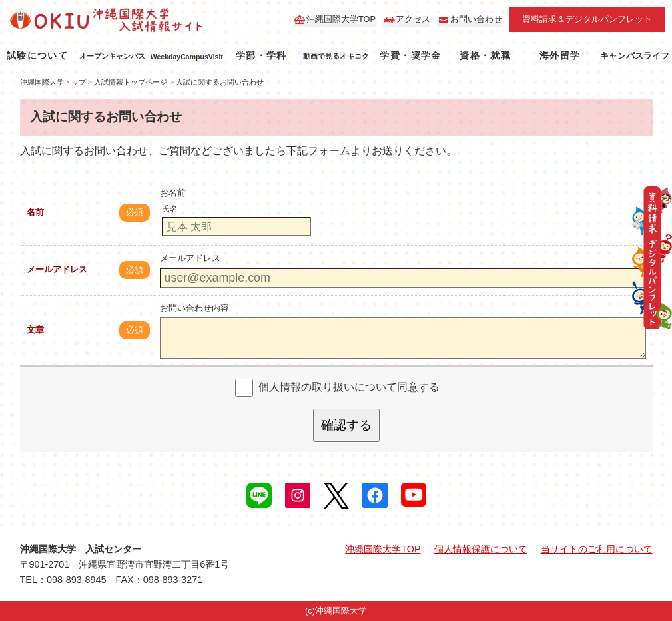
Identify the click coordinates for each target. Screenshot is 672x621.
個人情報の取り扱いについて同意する (349, 387)
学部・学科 (261, 55)
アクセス (413, 19)
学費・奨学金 (410, 55)
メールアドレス (57, 269)
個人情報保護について (481, 549)
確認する (346, 425)
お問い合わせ (476, 19)
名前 (35, 212)
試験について (37, 55)
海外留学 (560, 55)
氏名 (170, 209)
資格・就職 (485, 55)
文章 (35, 330)
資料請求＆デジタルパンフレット (587, 19)
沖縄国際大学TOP (341, 19)
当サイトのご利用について (597, 549)
